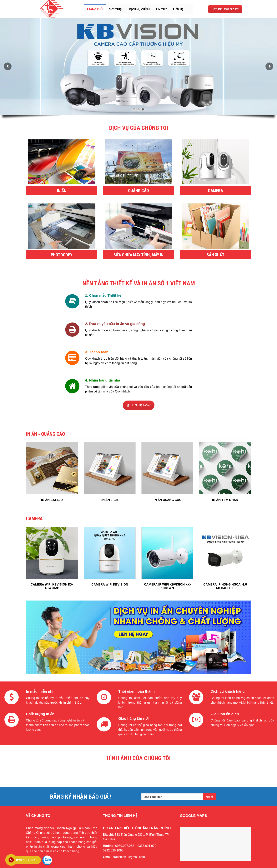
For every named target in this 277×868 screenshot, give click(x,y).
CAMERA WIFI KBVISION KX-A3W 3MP (52, 586)
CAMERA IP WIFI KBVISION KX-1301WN (167, 586)
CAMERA (215, 191)
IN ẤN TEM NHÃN (225, 500)
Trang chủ (95, 9)
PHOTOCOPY (62, 255)
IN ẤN (62, 191)
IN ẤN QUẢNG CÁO (167, 500)
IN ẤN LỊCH (110, 500)
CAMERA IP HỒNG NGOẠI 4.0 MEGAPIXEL (225, 586)
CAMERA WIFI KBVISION (110, 584)
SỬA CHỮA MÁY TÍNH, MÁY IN (138, 255)
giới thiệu (116, 9)
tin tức (161, 9)
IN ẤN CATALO (52, 500)
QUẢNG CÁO (138, 191)
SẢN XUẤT (216, 255)
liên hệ (178, 9)
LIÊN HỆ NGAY (139, 405)
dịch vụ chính (139, 9)
